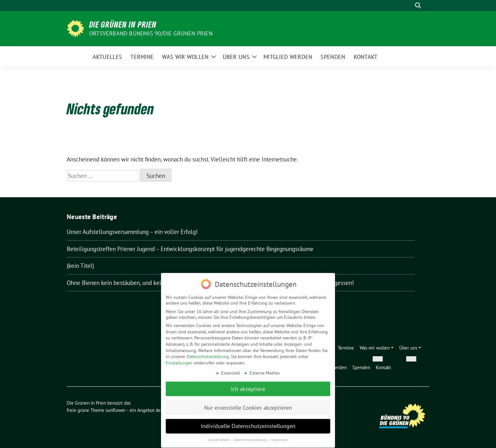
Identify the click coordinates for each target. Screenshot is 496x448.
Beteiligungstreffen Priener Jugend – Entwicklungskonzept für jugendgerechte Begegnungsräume (190, 249)
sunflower (116, 410)
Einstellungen (179, 360)
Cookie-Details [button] (220, 437)
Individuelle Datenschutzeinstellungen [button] (248, 423)
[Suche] (409, 6)
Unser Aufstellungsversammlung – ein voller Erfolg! (132, 232)
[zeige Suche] (418, 6)
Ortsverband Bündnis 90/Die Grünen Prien (151, 33)
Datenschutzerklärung (208, 354)
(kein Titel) (80, 266)
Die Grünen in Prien (123, 24)
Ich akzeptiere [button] (248, 386)
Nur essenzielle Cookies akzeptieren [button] (248, 405)
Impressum (279, 437)
